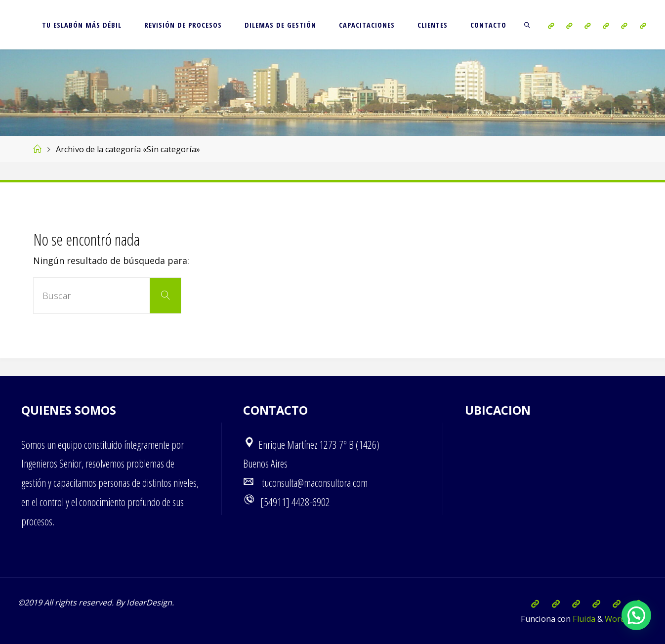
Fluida (583, 619)
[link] (527, 25)
